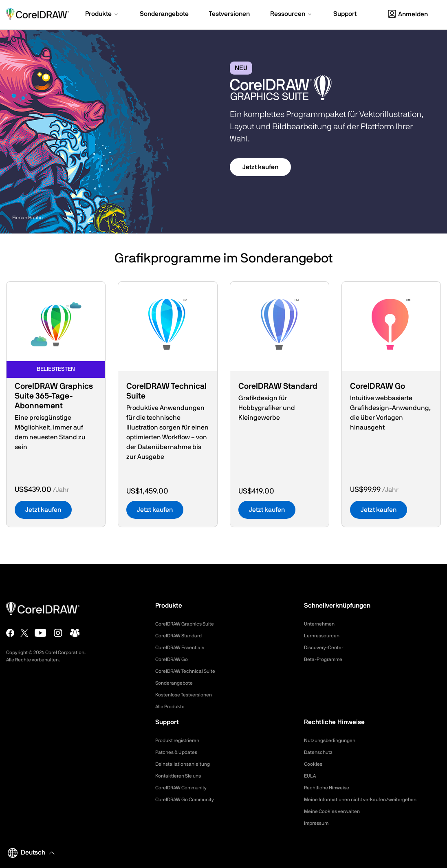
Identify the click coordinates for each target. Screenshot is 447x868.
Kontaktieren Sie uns (182, 776)
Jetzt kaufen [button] (260, 167)
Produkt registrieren (181, 740)
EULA (311, 776)
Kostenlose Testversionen (188, 695)
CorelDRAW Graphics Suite (189, 624)
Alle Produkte (172, 707)
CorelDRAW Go (174, 659)
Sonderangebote (177, 683)
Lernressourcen (325, 636)
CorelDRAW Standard (183, 636)
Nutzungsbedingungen (333, 740)
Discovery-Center (327, 648)
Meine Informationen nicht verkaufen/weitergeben (369, 800)
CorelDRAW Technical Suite (190, 671)
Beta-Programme (326, 659)
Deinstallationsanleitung (186, 764)
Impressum (318, 823)
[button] (102, 15)
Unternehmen (322, 624)
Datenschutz (321, 752)
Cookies (314, 764)
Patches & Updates (180, 752)
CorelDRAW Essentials (184, 648)
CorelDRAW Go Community (190, 800)
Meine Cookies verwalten (336, 811)
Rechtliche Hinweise (330, 788)
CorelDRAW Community (185, 788)
